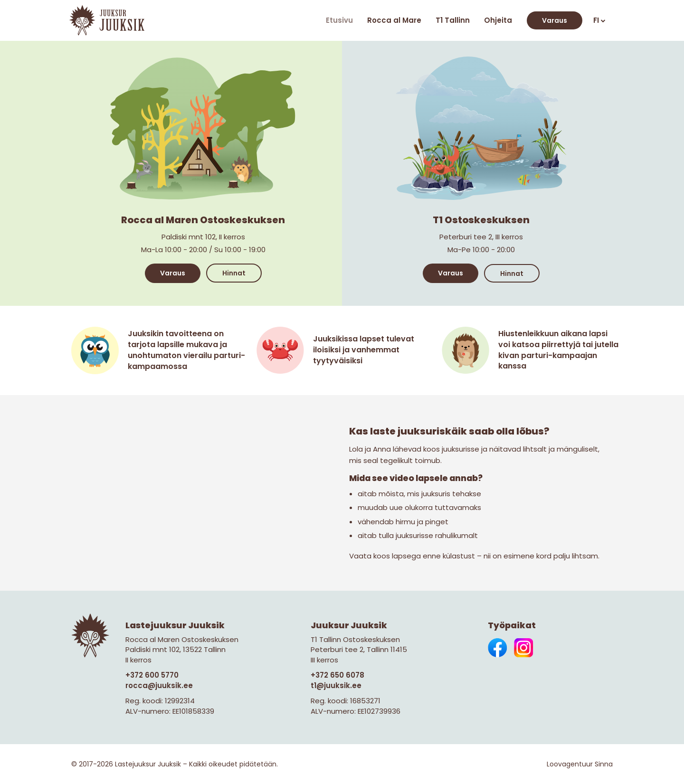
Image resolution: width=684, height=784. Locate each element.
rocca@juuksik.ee (159, 685)
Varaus (555, 20)
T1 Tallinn (453, 20)
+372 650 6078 (337, 675)
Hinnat (234, 273)
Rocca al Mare (394, 20)
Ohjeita (498, 20)
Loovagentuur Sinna (580, 764)
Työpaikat (512, 625)
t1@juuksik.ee (336, 685)
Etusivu (339, 20)
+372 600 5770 (152, 675)
